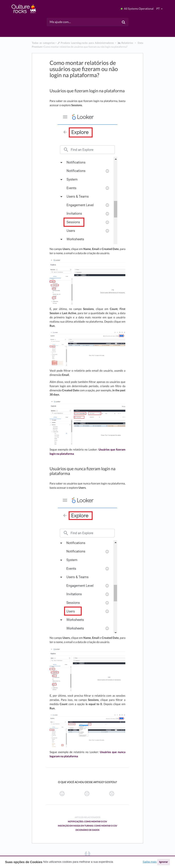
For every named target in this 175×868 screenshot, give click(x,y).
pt (158, 9)
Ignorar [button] (164, 862)
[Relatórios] (125, 43)
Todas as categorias (43, 43)
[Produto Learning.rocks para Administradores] (86, 43)
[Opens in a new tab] (87, 854)
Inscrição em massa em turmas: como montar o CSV (88, 826)
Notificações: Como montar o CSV (88, 822)
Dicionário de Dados (87, 830)
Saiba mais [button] (150, 862)
